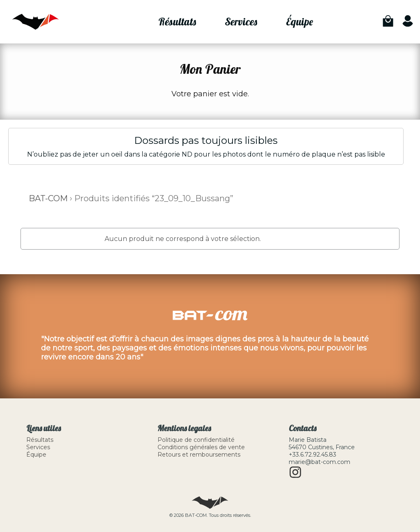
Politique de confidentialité (196, 440)
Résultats (177, 22)
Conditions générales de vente (201, 447)
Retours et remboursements (199, 455)
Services (241, 22)
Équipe (299, 22)
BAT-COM (48, 198)
